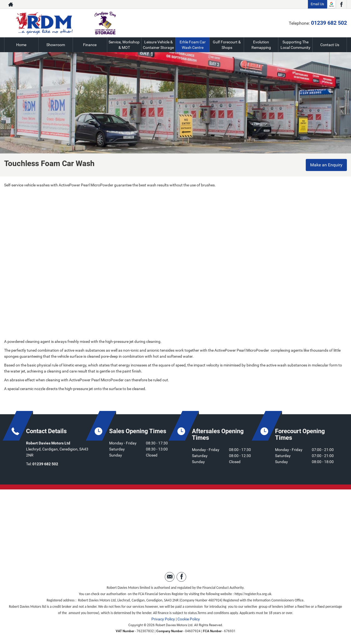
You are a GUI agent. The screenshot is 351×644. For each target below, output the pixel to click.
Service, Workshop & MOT (124, 45)
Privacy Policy (163, 619)
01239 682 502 (329, 23)
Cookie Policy (189, 619)
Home (21, 45)
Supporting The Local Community (295, 45)
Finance (90, 45)
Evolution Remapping (261, 45)
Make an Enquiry (326, 165)
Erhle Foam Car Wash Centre (193, 45)
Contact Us (330, 45)
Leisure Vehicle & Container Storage (158, 45)
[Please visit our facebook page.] (341, 4)
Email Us (317, 4)
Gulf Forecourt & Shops (227, 45)
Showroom (56, 45)
